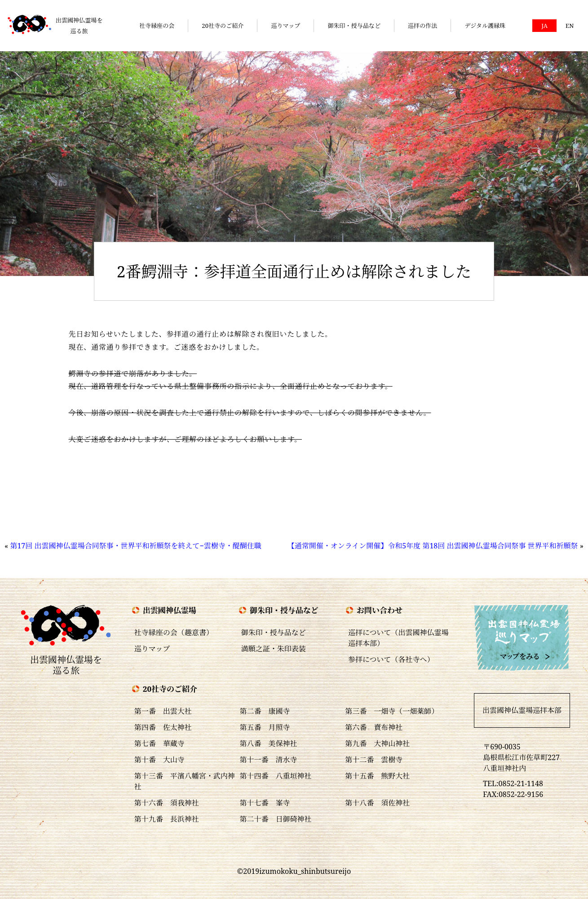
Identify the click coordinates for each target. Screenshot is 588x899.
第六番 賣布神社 (374, 727)
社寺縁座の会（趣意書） (174, 632)
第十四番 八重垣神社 (276, 776)
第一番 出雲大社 (163, 711)
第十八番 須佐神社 (377, 803)
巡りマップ (285, 26)
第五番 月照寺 (265, 727)
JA (544, 26)
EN (570, 26)
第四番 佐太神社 (163, 727)
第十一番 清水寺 (269, 760)
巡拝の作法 (422, 26)
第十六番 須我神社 (167, 803)
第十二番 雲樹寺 (374, 760)
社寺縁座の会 (157, 26)
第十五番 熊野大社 (377, 776)
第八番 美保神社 (269, 743)
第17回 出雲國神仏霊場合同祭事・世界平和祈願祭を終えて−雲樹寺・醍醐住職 (135, 546)
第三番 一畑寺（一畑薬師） (392, 711)
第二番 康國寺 (265, 711)
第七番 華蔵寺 (159, 743)
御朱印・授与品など (354, 26)
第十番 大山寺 (159, 760)
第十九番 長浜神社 (167, 819)
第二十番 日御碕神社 (276, 819)
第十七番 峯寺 (265, 803)
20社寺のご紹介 (223, 26)
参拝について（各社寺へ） (391, 659)
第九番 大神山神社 (377, 743)
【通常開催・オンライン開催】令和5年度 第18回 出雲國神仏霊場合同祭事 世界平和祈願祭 (433, 546)
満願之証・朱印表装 (274, 649)
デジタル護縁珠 (485, 26)
